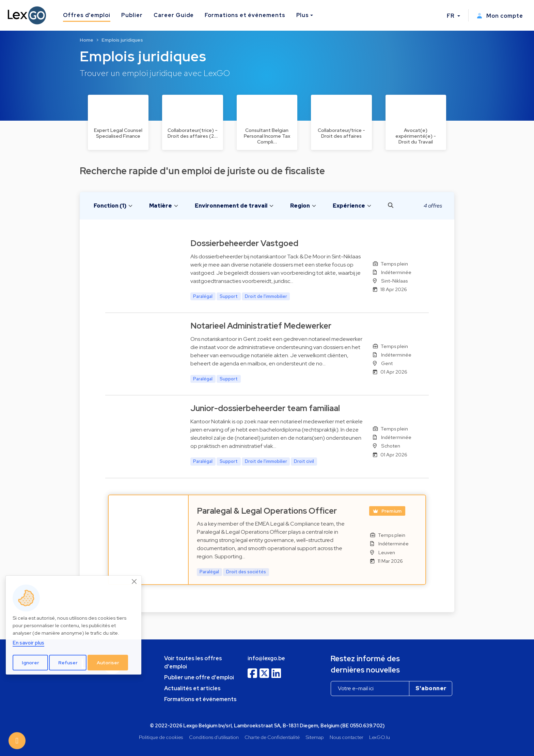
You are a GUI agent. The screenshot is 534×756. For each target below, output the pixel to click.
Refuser (68, 663)
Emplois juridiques (122, 40)
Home (87, 40)
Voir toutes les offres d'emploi (193, 662)
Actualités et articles (192, 688)
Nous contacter (347, 737)
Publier (132, 15)
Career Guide (174, 15)
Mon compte (500, 16)
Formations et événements (245, 15)
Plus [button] (303, 15)
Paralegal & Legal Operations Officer (267, 511)
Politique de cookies (161, 737)
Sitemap (315, 737)
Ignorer (30, 663)
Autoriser (108, 663)
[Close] (135, 581)
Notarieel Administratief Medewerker (261, 326)
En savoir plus (28, 643)
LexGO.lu (380, 737)
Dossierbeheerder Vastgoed (244, 243)
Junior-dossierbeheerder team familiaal (265, 408)
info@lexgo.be (266, 658)
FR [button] (451, 16)
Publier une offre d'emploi (199, 677)
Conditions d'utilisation (214, 737)
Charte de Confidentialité (272, 737)
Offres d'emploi (87, 15)
